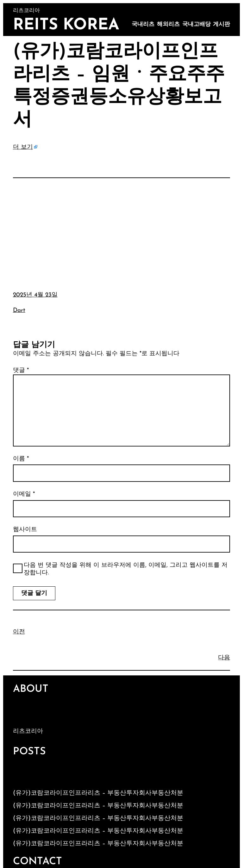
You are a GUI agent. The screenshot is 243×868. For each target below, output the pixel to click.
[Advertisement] (122, 230)
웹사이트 (25, 530)
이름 (21, 459)
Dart (19, 311)
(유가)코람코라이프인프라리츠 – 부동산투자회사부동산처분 (98, 793)
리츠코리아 (28, 731)
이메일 (24, 494)
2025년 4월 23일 (35, 295)
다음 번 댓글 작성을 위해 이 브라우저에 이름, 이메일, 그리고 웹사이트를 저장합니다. (126, 569)
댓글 (21, 371)
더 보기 (23, 147)
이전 (19, 632)
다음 (224, 658)
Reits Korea (66, 25)
